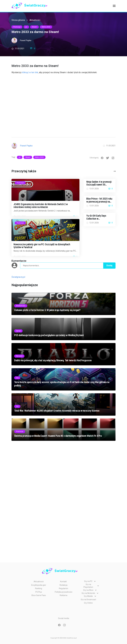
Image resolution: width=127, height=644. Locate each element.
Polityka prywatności (63, 592)
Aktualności (35, 20)
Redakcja (63, 585)
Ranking (39, 588)
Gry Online (88, 603)
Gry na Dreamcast (88, 600)
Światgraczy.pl (18, 277)
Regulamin (63, 588)
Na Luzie (19, 356)
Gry (17, 378)
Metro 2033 (46, 27)
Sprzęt (18, 331)
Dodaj (109, 265)
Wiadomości (21, 306)
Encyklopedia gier (39, 585)
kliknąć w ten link (30, 72)
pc (26, 27)
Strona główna (18, 20)
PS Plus (39, 592)
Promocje (17, 27)
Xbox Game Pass (39, 595)
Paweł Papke (26, 40)
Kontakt (63, 582)
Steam (34, 27)
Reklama (63, 595)
